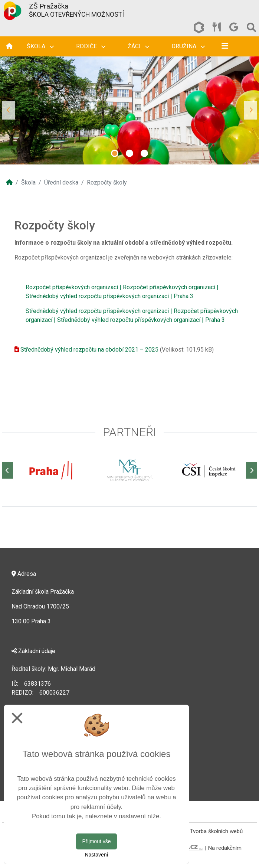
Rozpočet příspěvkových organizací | (73, 287)
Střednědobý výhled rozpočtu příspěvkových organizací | (99, 311)
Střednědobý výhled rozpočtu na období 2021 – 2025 (89, 350)
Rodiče (91, 46)
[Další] (252, 470)
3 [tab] (144, 153)
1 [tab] (115, 153)
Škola (40, 46)
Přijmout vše (96, 841)
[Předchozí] (7, 470)
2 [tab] (129, 153)
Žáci (138, 46)
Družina (188, 46)
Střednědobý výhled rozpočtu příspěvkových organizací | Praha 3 (109, 296)
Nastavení (96, 855)
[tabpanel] (129, 110)
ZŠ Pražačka (49, 6)
